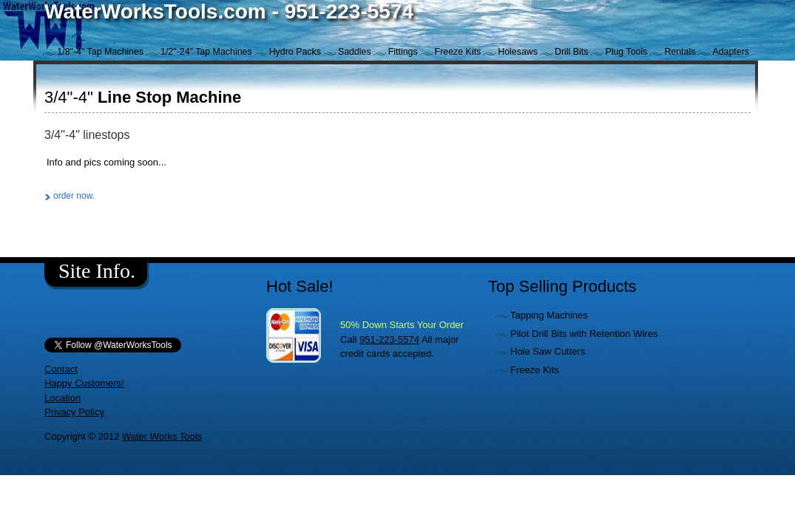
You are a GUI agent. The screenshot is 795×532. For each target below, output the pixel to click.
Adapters (731, 52)
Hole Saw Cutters (548, 351)
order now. (74, 196)
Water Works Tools (162, 436)
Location (62, 398)
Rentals (680, 52)
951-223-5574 (389, 340)
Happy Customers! (84, 383)
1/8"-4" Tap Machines (100, 52)
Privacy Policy (74, 412)
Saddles (355, 52)
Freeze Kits (458, 52)
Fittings (403, 52)
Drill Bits (571, 52)
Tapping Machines (549, 315)
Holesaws (518, 52)
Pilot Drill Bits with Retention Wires (584, 334)
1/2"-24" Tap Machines (206, 52)
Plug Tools (626, 52)
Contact (61, 369)
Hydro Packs (295, 52)
